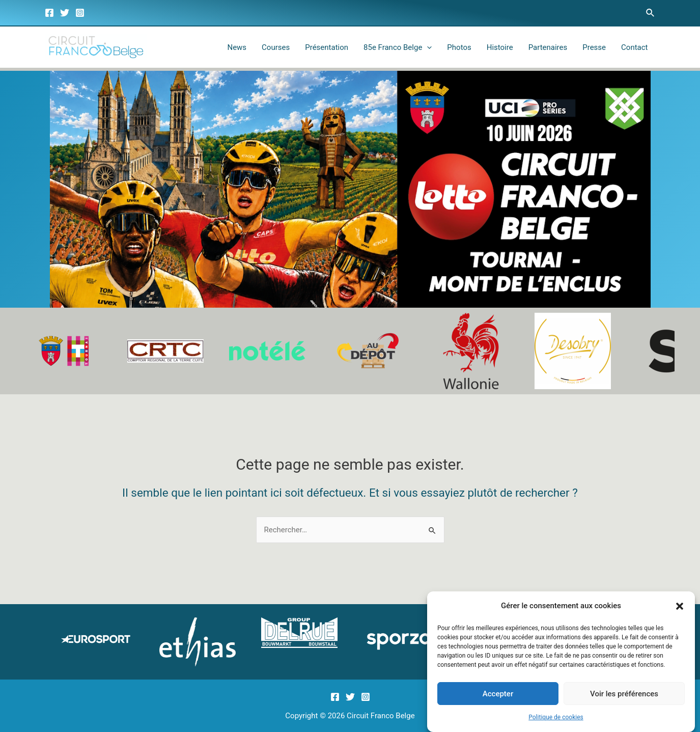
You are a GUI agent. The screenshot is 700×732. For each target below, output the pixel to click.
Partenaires (548, 47)
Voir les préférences (624, 694)
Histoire (500, 47)
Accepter (498, 694)
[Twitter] (65, 13)
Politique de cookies (556, 718)
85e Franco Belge (398, 47)
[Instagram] (80, 13)
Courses (276, 47)
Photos (459, 47)
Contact (634, 47)
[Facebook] (49, 13)
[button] (680, 607)
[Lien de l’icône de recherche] (651, 13)
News (237, 47)
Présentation (327, 47)
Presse (594, 47)
